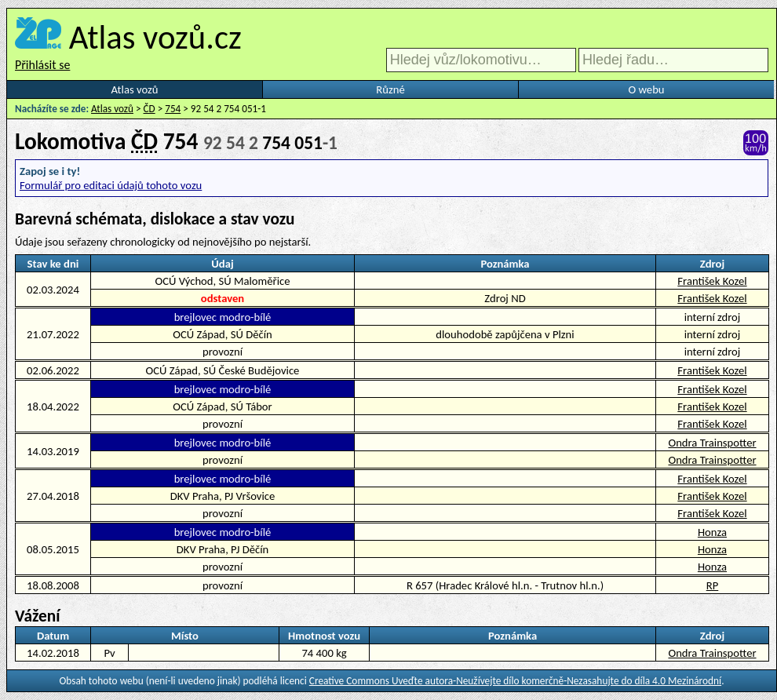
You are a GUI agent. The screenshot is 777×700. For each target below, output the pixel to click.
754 (173, 109)
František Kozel (712, 281)
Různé (390, 89)
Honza (712, 532)
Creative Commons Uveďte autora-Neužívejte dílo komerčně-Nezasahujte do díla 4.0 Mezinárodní (515, 681)
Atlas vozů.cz (155, 37)
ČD (150, 109)
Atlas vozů (135, 89)
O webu (646, 89)
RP (713, 585)
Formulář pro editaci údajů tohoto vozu (111, 185)
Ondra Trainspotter (712, 443)
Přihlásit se (42, 65)
